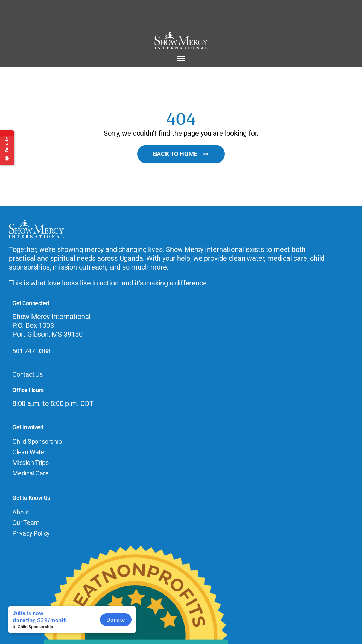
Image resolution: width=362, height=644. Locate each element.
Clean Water (29, 452)
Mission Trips (30, 463)
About (21, 512)
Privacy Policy (31, 533)
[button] (181, 59)
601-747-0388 (31, 351)
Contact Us (28, 374)
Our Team (26, 523)
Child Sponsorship (37, 441)
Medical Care (31, 473)
